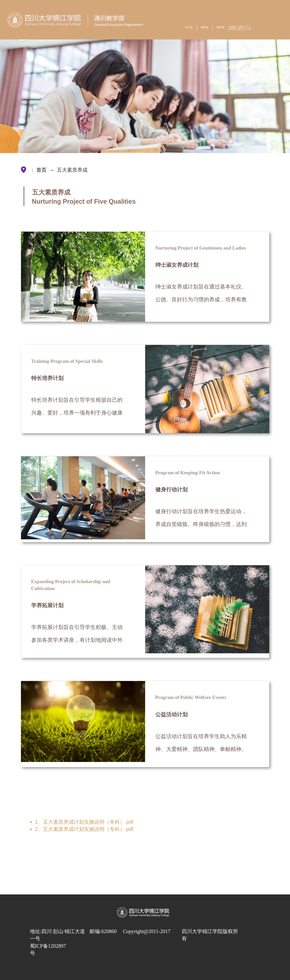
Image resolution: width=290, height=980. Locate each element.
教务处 (205, 27)
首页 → (46, 170)
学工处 (189, 27)
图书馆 (221, 27)
